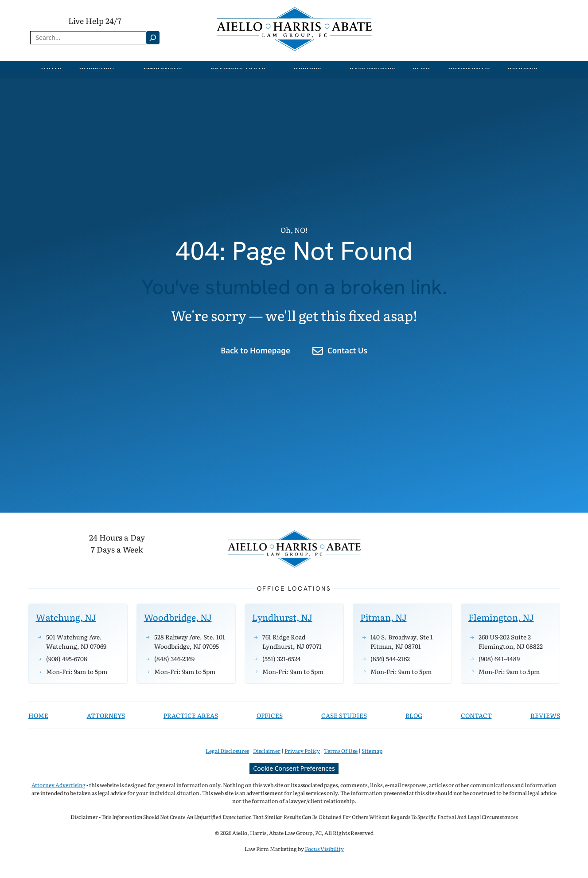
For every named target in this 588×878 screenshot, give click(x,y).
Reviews (545, 715)
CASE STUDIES (344, 715)
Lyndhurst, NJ (282, 617)
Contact (476, 715)
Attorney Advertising (58, 785)
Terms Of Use (341, 751)
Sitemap (372, 751)
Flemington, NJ (501, 617)
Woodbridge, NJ (178, 617)
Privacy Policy (302, 751)
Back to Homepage (255, 351)
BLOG (414, 715)
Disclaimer (267, 751)
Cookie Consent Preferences (294, 768)
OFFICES (270, 715)
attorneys (106, 715)
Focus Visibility (324, 849)
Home (38, 715)
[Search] (153, 38)
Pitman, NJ (384, 617)
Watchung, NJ (66, 617)
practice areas (191, 715)
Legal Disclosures (227, 751)
